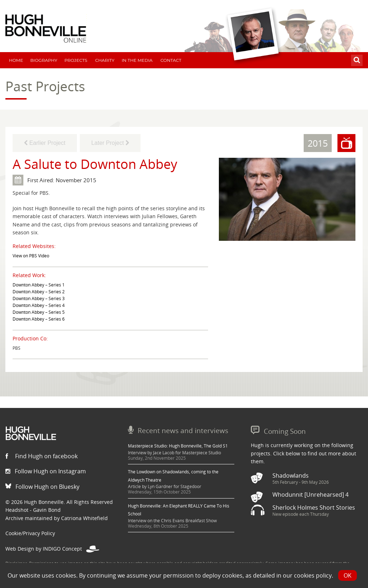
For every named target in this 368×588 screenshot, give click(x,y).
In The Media (137, 60)
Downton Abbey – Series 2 (39, 292)
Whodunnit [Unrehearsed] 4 (310, 495)
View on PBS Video (31, 256)
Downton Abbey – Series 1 (39, 285)
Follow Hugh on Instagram (46, 471)
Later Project (110, 143)
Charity (105, 60)
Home (16, 60)
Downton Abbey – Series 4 (39, 305)
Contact (171, 60)
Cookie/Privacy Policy (30, 533)
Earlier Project (45, 143)
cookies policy (313, 575)
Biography (44, 60)
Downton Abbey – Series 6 (39, 319)
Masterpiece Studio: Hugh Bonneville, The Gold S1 (178, 446)
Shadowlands (291, 476)
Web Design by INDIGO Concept (52, 549)
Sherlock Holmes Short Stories (314, 507)
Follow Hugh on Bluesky (42, 487)
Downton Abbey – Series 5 (39, 312)
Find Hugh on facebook (42, 456)
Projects (76, 60)
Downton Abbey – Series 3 (39, 298)
